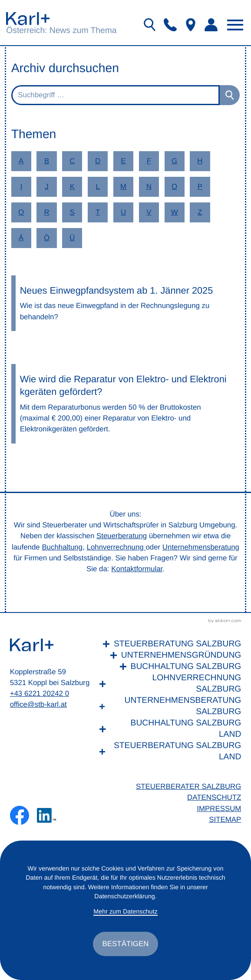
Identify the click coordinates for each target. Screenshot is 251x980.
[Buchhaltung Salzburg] (168, 667)
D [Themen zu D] (98, 161)
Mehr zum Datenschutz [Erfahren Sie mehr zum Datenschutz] (125, 912)
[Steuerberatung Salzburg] (168, 644)
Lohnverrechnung (116, 547)
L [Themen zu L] (97, 187)
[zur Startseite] (28, 18)
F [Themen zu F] (149, 161)
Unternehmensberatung (201, 547)
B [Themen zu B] (47, 161)
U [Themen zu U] (123, 212)
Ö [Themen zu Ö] (47, 238)
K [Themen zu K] (72, 187)
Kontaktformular (137, 569)
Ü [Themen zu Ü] (72, 238)
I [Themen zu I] (21, 187)
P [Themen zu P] (200, 187)
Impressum (219, 809)
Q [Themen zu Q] (21, 212)
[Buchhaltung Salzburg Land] (168, 729)
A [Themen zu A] (21, 161)
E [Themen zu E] (123, 161)
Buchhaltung (62, 547)
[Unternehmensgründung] (168, 656)
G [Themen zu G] (174, 161)
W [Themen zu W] (175, 212)
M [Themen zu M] (123, 187)
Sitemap (225, 819)
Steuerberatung (122, 536)
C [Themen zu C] (72, 161)
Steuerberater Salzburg (188, 786)
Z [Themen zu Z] (200, 212)
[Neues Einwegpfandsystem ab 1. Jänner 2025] (126, 303)
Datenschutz (214, 797)
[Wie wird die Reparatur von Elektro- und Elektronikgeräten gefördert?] (126, 404)
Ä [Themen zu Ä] (21, 238)
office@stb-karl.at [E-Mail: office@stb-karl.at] (38, 704)
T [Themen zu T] (98, 212)
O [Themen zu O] (174, 187)
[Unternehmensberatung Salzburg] (168, 706)
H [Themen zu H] (200, 161)
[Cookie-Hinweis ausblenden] (126, 944)
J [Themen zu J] (46, 187)
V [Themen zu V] (149, 212)
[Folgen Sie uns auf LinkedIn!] (46, 815)
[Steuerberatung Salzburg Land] (168, 752)
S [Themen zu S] (72, 212)
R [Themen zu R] (46, 212)
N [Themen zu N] (149, 187)
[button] (170, 25)
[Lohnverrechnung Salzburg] (168, 684)
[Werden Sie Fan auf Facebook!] (20, 815)
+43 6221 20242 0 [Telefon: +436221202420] (40, 694)
